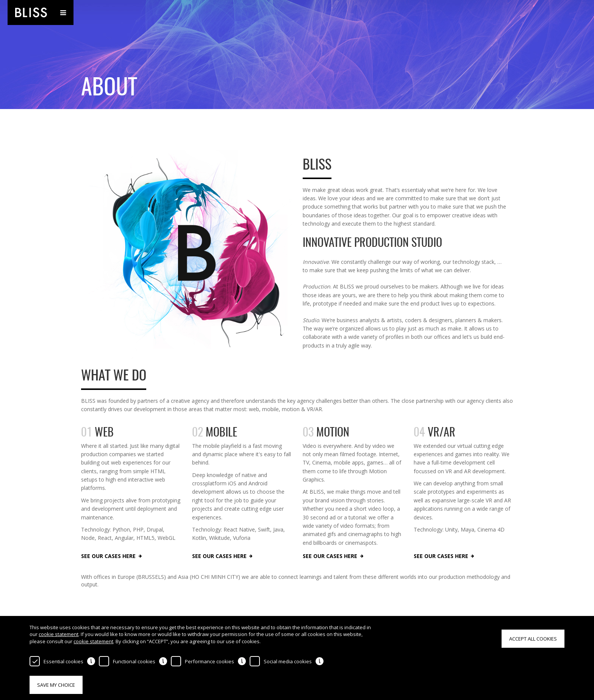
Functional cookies (134, 661)
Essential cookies (63, 661)
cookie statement (59, 634)
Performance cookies (209, 661)
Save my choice (56, 685)
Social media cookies (288, 661)
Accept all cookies (533, 639)
